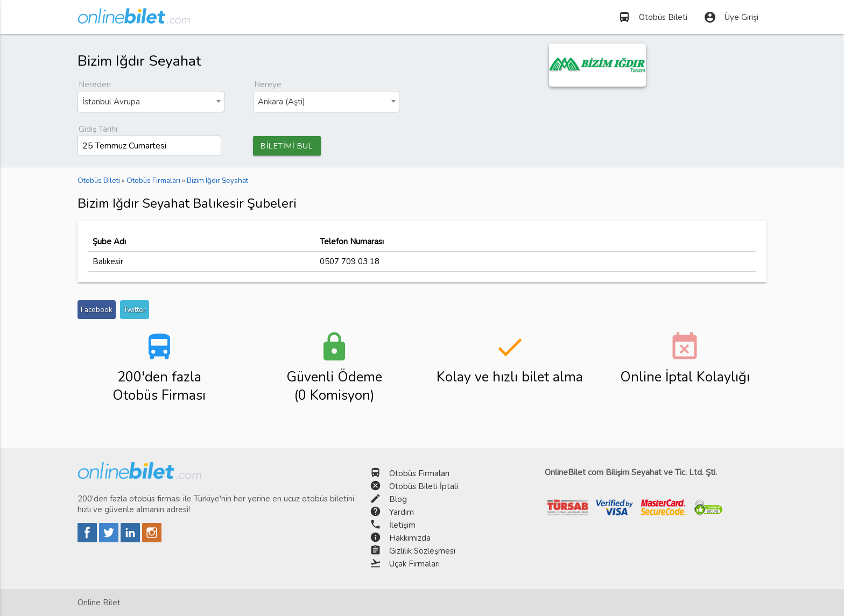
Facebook (97, 310)
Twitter (135, 310)
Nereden (95, 84)
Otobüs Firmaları (419, 473)
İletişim (402, 525)
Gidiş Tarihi (98, 129)
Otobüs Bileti (653, 17)
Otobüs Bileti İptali (424, 486)
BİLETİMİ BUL (289, 146)
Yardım (402, 512)
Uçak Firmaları (414, 564)
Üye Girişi (731, 17)
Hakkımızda (410, 538)
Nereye (268, 84)
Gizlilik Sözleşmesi (422, 551)
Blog (398, 499)
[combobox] (151, 102)
